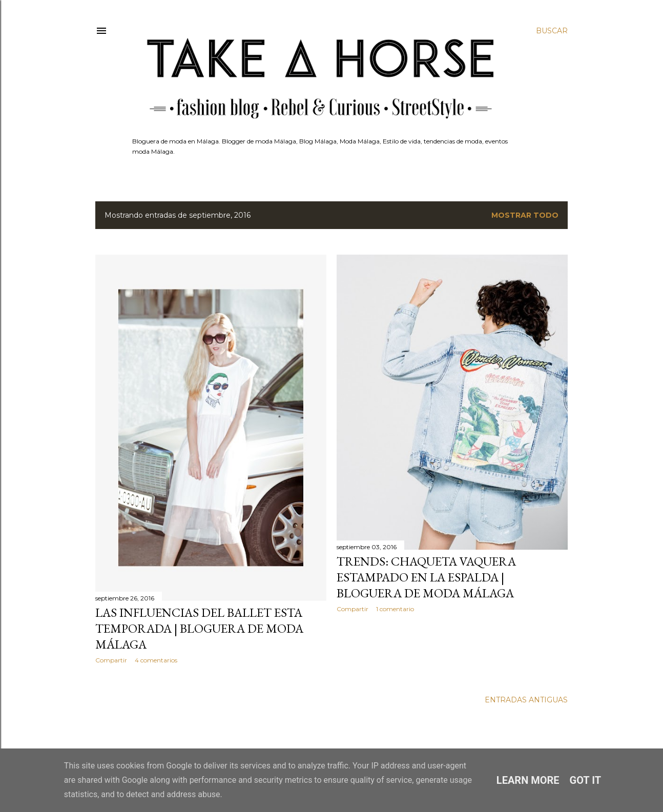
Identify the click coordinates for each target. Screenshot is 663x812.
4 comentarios (156, 660)
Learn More (528, 780)
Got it (586, 780)
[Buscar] (552, 31)
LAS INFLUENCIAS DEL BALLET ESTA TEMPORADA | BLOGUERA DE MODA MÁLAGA (199, 628)
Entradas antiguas (526, 700)
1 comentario (395, 609)
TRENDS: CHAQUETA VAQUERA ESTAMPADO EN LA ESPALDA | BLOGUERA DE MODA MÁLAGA (426, 577)
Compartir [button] (111, 660)
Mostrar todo (525, 215)
